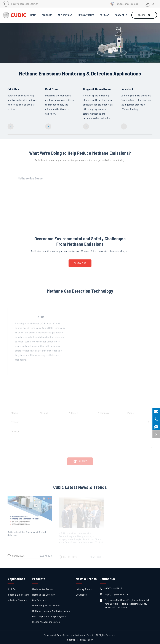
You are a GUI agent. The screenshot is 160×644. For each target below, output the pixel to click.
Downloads (81, 595)
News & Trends (86, 579)
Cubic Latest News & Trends (80, 489)
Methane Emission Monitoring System (51, 611)
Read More (20, 56)
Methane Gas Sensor (43, 589)
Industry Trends (84, 589)
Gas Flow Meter (40, 600)
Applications (16, 579)
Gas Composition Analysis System (49, 616)
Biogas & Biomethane (97, 89)
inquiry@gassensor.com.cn (24, 4)
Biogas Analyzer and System (46, 622)
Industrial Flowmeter (18, 600)
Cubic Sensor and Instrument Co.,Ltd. (76, 635)
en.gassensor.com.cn (124, 4)
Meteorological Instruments (46, 605)
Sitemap (71, 640)
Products (39, 579)
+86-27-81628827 (111, 588)
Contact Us (80, 265)
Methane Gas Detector (43, 595)
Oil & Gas (13, 89)
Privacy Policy (86, 640)
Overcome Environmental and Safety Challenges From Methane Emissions (80, 243)
